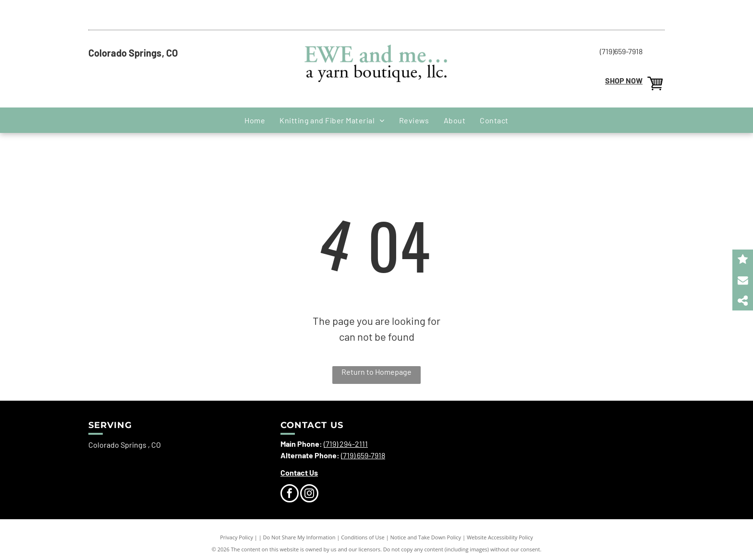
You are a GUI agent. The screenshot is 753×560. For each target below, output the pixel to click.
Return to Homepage (376, 372)
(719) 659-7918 (363, 455)
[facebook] (290, 494)
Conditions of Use (363, 537)
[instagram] (309, 494)
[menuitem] (255, 120)
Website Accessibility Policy (500, 537)
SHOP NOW (624, 80)
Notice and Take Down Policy (426, 537)
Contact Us (299, 472)
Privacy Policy (237, 537)
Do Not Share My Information (299, 537)
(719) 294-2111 (346, 444)
